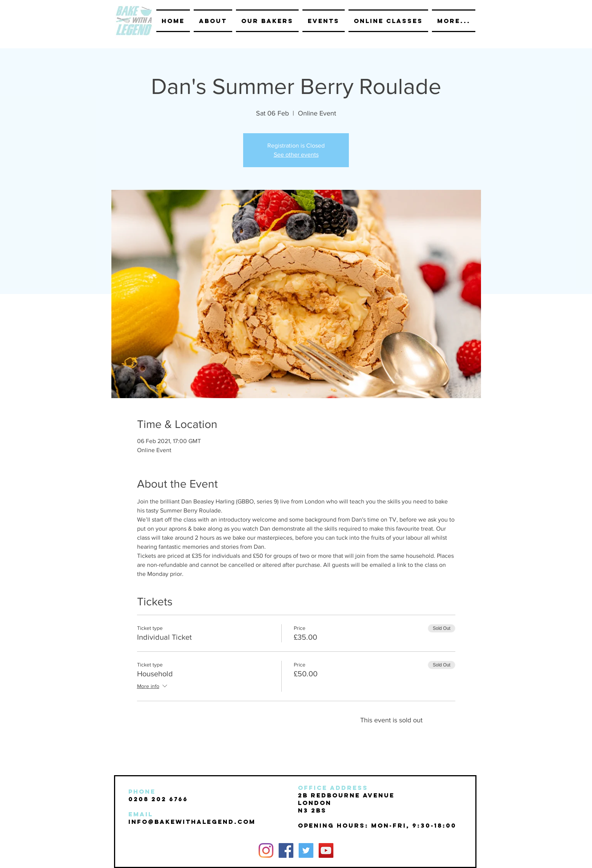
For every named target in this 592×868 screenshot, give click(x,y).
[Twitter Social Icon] (306, 850)
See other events (296, 155)
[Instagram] (266, 850)
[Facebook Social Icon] (286, 850)
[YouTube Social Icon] (326, 850)
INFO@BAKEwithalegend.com (192, 822)
